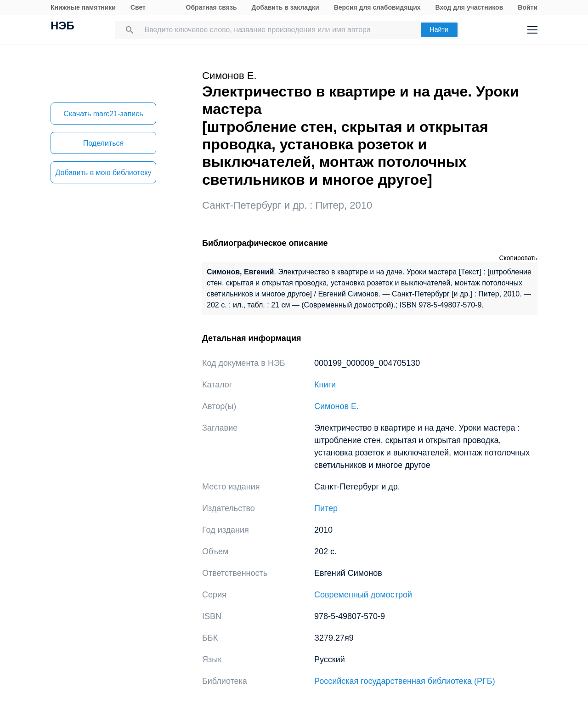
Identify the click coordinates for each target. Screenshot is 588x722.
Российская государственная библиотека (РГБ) (405, 681)
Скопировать (518, 258)
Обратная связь (212, 7)
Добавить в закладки (286, 7)
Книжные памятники (83, 7)
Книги (325, 385)
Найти (439, 29)
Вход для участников (469, 7)
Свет (138, 7)
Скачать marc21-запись (103, 114)
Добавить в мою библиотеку (103, 173)
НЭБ (62, 27)
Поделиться (103, 143)
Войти (528, 7)
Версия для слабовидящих (377, 7)
